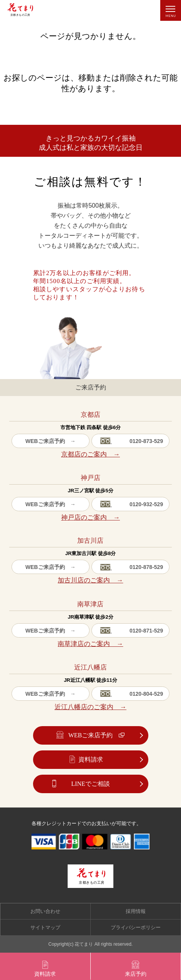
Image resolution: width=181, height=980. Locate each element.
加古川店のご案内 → (90, 580)
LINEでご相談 (90, 784)
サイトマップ (45, 927)
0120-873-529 (146, 441)
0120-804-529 (146, 694)
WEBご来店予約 (91, 735)
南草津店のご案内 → (90, 644)
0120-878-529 (146, 567)
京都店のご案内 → (90, 454)
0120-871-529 (146, 631)
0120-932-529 (146, 504)
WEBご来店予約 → (51, 441)
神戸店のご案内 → (90, 518)
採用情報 (136, 911)
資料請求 (91, 759)
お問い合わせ (45, 911)
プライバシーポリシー (136, 927)
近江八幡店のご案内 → (90, 707)
